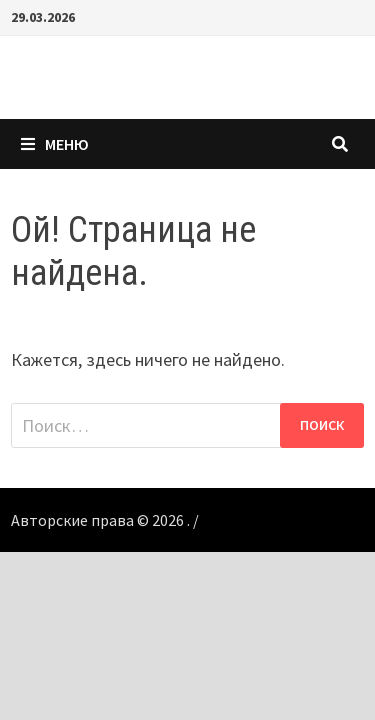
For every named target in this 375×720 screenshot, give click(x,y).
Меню (55, 144)
